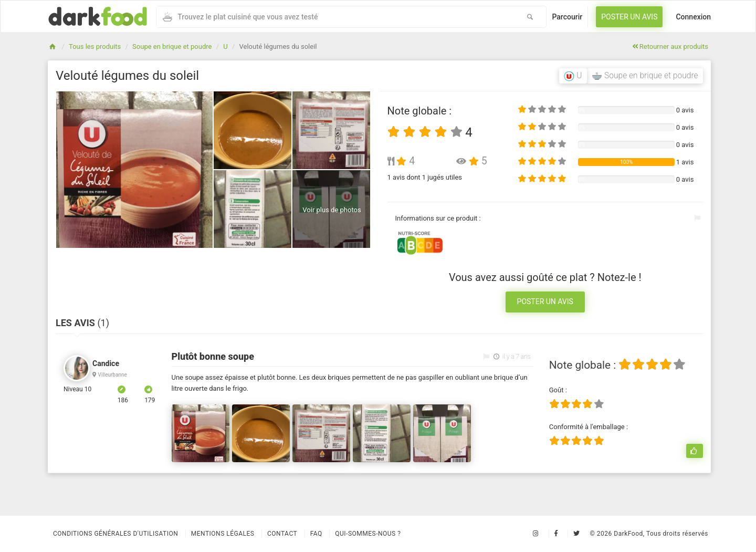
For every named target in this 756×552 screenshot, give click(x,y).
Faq (316, 534)
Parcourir (567, 17)
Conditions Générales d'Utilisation (115, 534)
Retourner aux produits (670, 46)
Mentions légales (223, 534)
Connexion (693, 17)
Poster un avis (629, 17)
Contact (282, 534)
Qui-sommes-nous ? (368, 534)
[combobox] (335, 17)
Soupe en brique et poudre (172, 46)
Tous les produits (95, 46)
